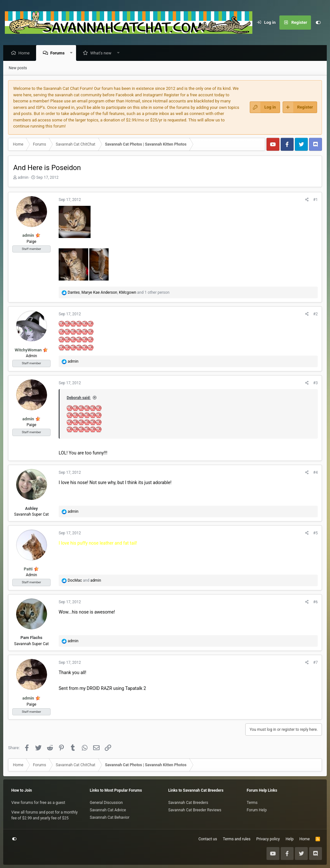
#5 (315, 533)
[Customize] (318, 23)
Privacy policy (268, 839)
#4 (315, 473)
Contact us (208, 839)
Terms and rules (237, 839)
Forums (59, 53)
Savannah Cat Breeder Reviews (195, 810)
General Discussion (106, 803)
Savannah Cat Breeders (188, 803)
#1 (315, 200)
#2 (315, 314)
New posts (18, 68)
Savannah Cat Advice (108, 810)
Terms (252, 803)
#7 (315, 663)
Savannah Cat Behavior (110, 817)
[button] (73, 53)
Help (290, 839)
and (84, 581)
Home (26, 53)
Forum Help (257, 810)
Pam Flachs (31, 638)
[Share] (307, 200)
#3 (315, 383)
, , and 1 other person (119, 293)
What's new (102, 53)
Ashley (32, 509)
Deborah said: (79, 398)
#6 (315, 602)
